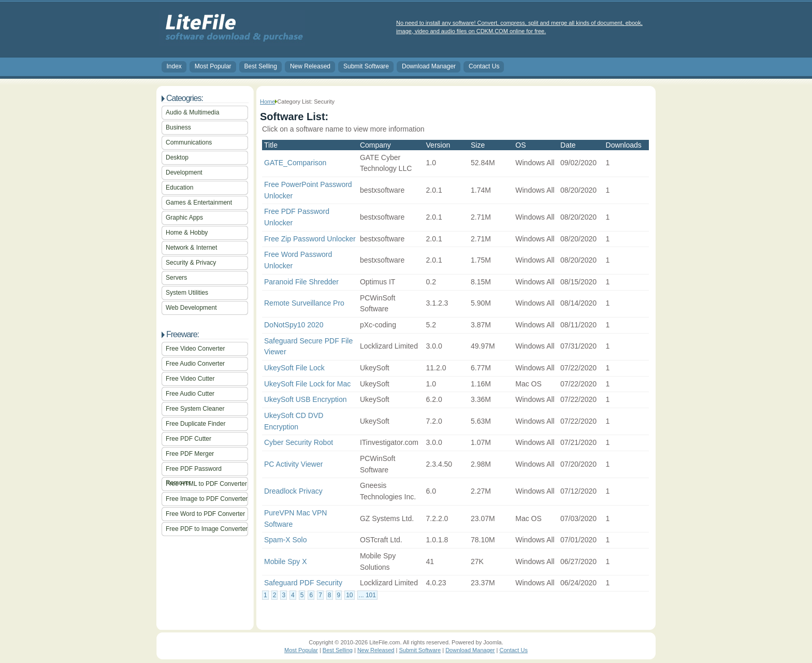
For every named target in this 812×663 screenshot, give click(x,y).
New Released (310, 66)
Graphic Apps (184, 218)
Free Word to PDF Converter (205, 514)
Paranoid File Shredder (301, 282)
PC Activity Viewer (293, 464)
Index (174, 66)
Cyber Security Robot (299, 442)
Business (178, 127)
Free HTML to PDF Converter (206, 484)
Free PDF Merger (190, 454)
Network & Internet (191, 248)
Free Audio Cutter (190, 394)
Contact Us (484, 66)
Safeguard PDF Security (303, 583)
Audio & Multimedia (192, 112)
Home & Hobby (187, 233)
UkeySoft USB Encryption (306, 399)
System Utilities (187, 293)
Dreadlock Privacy (293, 491)
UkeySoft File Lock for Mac (307, 384)
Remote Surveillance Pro (304, 303)
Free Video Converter (195, 349)
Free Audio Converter (195, 364)
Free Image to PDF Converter (207, 499)
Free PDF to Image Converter (207, 529)
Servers (176, 278)
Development (184, 172)
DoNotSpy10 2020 (294, 325)
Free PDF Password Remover (194, 471)
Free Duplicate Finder (195, 424)
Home (267, 102)
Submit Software (366, 66)
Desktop (177, 157)
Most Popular (213, 66)
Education (179, 188)
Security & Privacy (191, 263)
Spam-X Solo (285, 540)
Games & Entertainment (199, 203)
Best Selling (261, 66)
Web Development (191, 308)
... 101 (367, 595)
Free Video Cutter (190, 379)
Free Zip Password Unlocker (310, 239)
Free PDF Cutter (189, 439)
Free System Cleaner (195, 409)
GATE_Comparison (295, 163)
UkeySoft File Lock (294, 368)
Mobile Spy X (285, 561)
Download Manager (429, 66)
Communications (189, 142)
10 (349, 595)
